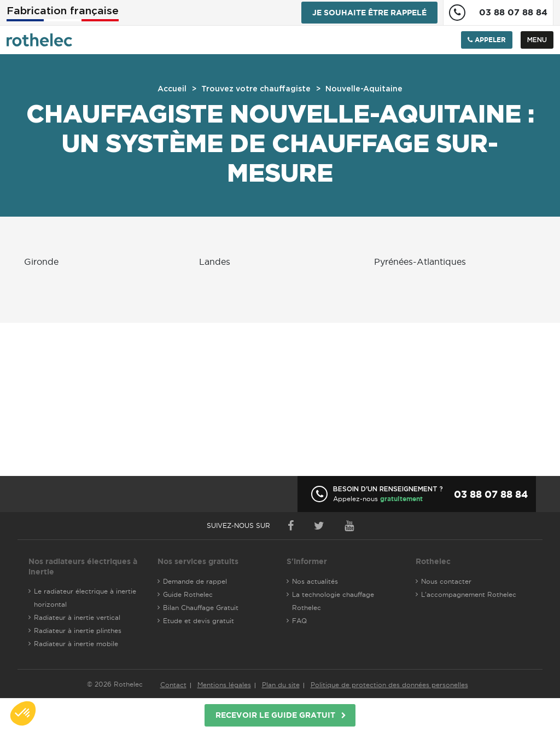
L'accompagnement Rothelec (469, 594)
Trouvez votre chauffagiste (256, 89)
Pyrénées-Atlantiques (420, 262)
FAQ (299, 621)
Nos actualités (315, 581)
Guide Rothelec (188, 594)
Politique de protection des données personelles (389, 685)
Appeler (487, 40)
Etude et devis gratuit (199, 621)
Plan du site (281, 685)
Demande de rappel (195, 581)
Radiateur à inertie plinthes (78, 631)
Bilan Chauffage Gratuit (201, 608)
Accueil (172, 89)
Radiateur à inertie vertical (77, 617)
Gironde (41, 262)
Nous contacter (446, 581)
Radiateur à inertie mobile (76, 644)
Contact (173, 685)
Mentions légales (224, 685)
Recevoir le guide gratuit (275, 715)
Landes (215, 262)
